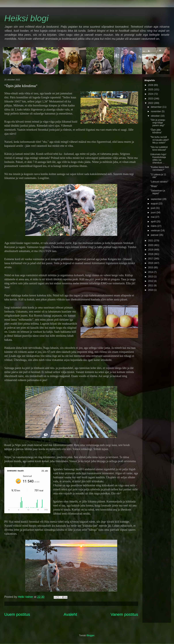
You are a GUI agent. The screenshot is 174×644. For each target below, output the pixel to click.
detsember (157, 107)
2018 (151, 254)
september (157, 199)
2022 (151, 103)
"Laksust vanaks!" (159, 182)
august (155, 204)
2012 (151, 281)
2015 (151, 267)
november (156, 111)
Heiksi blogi (26, 18)
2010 (151, 290)
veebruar (156, 230)
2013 (151, 277)
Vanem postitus (124, 614)
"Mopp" (154, 186)
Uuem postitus (17, 614)
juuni (154, 212)
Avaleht (70, 614)
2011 (151, 285)
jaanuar (155, 235)
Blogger (90, 635)
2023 (151, 99)
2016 (151, 263)
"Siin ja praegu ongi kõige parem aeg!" (158, 123)
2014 (151, 272)
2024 (151, 94)
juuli (153, 208)
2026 (151, 85)
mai (153, 217)
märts (154, 226)
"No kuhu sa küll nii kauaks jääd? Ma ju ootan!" (160, 140)
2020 (151, 245)
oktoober (156, 116)
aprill (154, 222)
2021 (151, 241)
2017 (151, 259)
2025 (151, 90)
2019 (151, 250)
